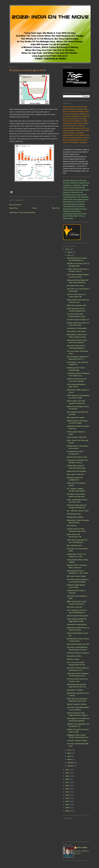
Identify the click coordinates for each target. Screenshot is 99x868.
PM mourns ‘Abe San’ (75, 607)
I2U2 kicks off (72, 526)
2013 (67, 795)
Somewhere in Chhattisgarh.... (78, 328)
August (70, 252)
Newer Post (13, 208)
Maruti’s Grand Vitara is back (77, 457)
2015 (67, 789)
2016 (67, 786)
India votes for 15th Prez (75, 474)
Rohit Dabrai (82, 848)
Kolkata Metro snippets (75, 517)
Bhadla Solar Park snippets (76, 471)
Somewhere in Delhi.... (75, 656)
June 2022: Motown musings (77, 740)
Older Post (55, 208)
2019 (67, 776)
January (70, 766)
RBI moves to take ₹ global (76, 576)
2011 (67, 801)
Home (35, 208)
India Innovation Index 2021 (77, 437)
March (70, 759)
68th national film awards (76, 418)
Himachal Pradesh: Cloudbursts (78, 653)
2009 (67, 808)
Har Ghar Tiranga (73, 659)
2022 (67, 249)
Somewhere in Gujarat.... (76, 690)
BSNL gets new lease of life (77, 305)
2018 (67, 779)
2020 (67, 773)
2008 (67, 811)
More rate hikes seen (74, 545)
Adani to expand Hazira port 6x (78, 616)
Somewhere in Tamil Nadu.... (77, 331)
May (69, 753)
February (71, 763)
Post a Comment (15, 205)
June (69, 750)
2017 (67, 782)
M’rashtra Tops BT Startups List (78, 320)
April (69, 756)
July (69, 255)
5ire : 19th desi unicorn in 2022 (78, 511)
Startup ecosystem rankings (77, 704)
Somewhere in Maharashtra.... (77, 624)
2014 (67, 792)
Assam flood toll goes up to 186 (78, 644)
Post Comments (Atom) (27, 212)
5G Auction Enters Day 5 (75, 286)
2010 (67, 805)
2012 (67, 798)
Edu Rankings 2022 (74, 514)
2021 (67, 770)
